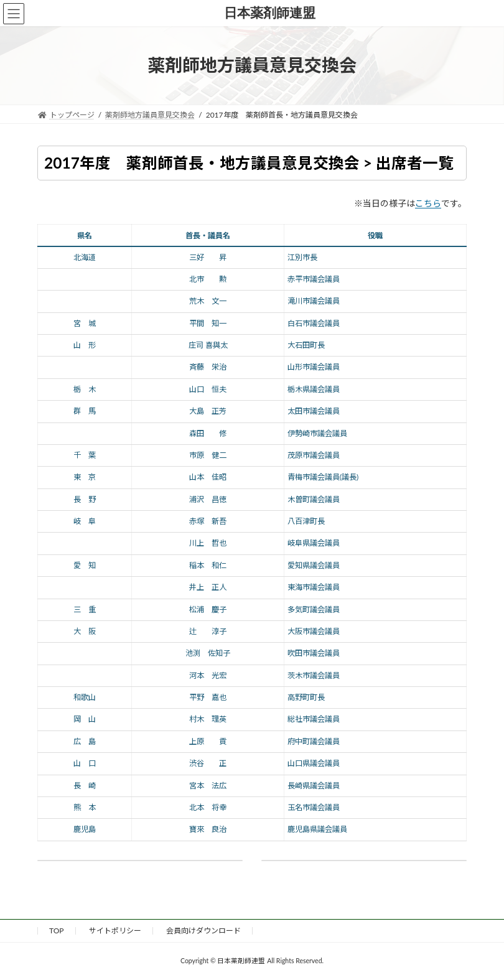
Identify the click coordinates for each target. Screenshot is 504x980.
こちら (428, 203)
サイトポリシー (115, 931)
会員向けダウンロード (203, 931)
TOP (57, 931)
